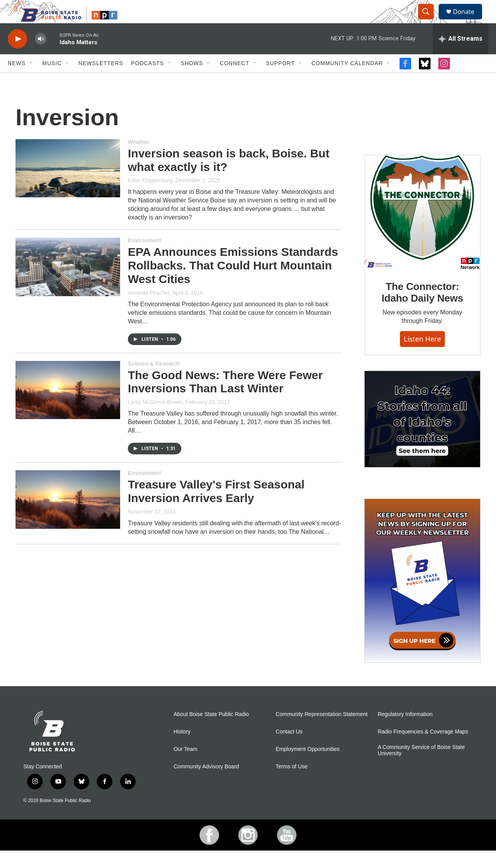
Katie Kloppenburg (150, 198)
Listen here (422, 356)
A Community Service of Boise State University (421, 768)
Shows (192, 81)
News (17, 81)
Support (280, 81)
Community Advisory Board (206, 784)
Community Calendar (347, 81)
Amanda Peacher (149, 310)
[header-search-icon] (429, 21)
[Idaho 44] (422, 437)
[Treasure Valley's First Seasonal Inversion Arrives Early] (68, 517)
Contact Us (289, 749)
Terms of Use (291, 784)
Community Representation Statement (321, 732)
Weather (139, 159)
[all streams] (461, 56)
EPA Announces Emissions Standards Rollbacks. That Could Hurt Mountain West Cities (233, 283)
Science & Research (154, 381)
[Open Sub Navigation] (31, 81)
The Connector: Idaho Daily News (423, 310)
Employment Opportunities (307, 767)
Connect (234, 81)
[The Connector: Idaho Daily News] (422, 230)
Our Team (185, 767)
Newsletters (101, 81)
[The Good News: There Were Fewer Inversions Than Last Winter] (68, 407)
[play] (17, 56)
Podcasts (147, 81)
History (182, 749)
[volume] (41, 56)
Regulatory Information (405, 732)
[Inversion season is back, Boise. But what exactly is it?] (68, 186)
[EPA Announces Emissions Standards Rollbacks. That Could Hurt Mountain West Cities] (68, 284)
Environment (145, 258)
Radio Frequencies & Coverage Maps (423, 749)
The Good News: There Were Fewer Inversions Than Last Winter (225, 399)
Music (52, 81)
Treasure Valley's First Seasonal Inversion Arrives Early (216, 509)
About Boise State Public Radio (211, 732)
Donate (468, 20)
